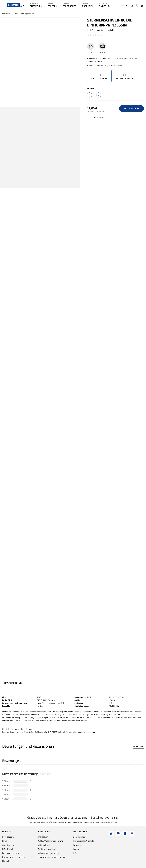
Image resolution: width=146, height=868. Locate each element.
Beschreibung (13, 683)
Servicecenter (9, 837)
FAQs (5, 841)
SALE (22, 6)
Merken (97, 118)
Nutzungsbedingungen (48, 853)
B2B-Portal (8, 849)
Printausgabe (99, 77)
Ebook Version (125, 77)
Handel (6, 861)
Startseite (6, 14)
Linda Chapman (93, 30)
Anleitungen (8, 845)
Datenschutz (44, 845)
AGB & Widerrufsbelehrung (50, 841)
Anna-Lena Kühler (108, 30)
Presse (76, 849)
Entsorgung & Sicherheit (14, 857)
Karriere (77, 845)
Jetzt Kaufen (131, 109)
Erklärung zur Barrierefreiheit (52, 857)
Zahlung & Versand (47, 849)
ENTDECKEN (36, 6)
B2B (75, 853)
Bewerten (138, 746)
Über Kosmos (79, 837)
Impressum (43, 837)
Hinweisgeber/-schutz (84, 841)
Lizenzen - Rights (10, 853)
